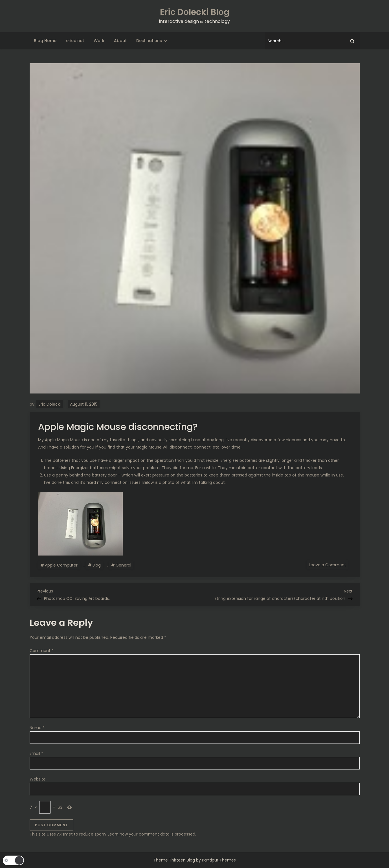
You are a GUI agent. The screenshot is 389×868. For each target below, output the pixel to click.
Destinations (152, 41)
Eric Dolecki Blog (195, 12)
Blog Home (45, 41)
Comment (42, 651)
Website (38, 779)
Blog (97, 565)
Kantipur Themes (219, 860)
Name (37, 728)
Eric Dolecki (50, 404)
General (123, 565)
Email (36, 753)
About (120, 41)
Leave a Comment (329, 565)
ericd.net (75, 41)
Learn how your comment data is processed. (152, 834)
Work (99, 41)
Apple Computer (61, 565)
